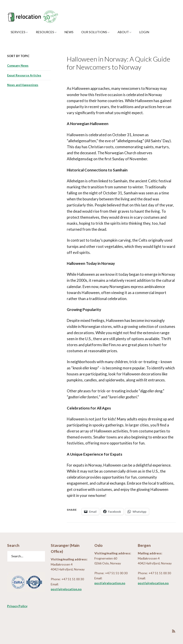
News (69, 32)
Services (18, 32)
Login (144, 32)
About (123, 32)
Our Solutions (94, 32)
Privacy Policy (17, 606)
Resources (45, 32)
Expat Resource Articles (24, 75)
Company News (18, 66)
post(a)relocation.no (66, 589)
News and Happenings (23, 85)
